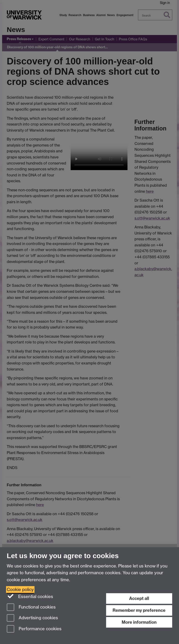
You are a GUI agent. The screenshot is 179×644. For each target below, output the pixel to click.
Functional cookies (31, 607)
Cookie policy (20, 590)
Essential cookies (30, 596)
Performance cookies (34, 629)
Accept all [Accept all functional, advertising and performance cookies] (139, 598)
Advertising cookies (32, 618)
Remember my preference (139, 610)
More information (139, 622)
